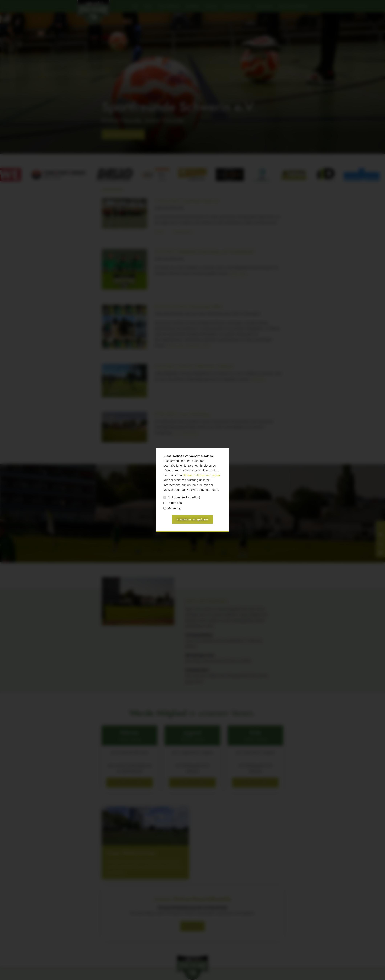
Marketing (172, 508)
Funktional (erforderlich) (182, 497)
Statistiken (173, 503)
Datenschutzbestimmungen (201, 475)
